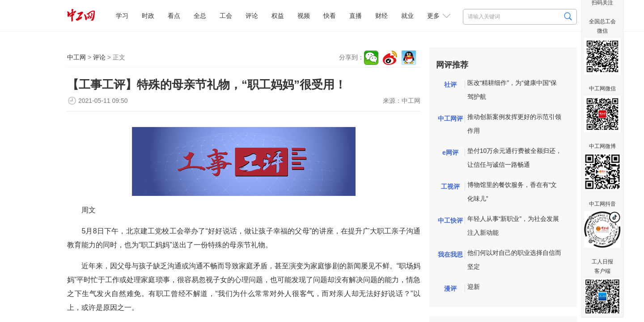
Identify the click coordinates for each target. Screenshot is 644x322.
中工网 (76, 57)
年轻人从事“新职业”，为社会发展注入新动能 (513, 226)
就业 (407, 16)
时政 (148, 16)
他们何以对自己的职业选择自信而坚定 (514, 260)
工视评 (450, 186)
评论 (252, 16)
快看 (330, 16)
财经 (381, 16)
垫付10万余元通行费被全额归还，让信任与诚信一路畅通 (515, 158)
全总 (200, 16)
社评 (450, 85)
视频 (304, 16)
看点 (174, 16)
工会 (226, 16)
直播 (356, 16)
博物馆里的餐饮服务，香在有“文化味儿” (512, 192)
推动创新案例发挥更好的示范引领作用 (514, 124)
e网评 (450, 153)
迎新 (474, 287)
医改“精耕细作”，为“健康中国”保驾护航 (512, 90)
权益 (278, 16)
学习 (122, 16)
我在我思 (450, 254)
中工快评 (450, 220)
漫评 (450, 288)
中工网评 (450, 119)
